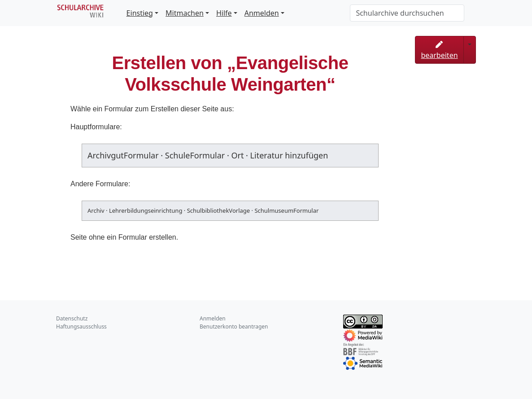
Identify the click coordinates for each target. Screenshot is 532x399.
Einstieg (140, 13)
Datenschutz (72, 318)
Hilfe (224, 13)
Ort (237, 155)
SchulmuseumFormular (286, 210)
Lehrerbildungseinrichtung (146, 210)
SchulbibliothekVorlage (218, 210)
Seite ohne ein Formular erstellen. (124, 237)
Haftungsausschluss (81, 327)
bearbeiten (439, 50)
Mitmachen (185, 13)
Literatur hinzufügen (289, 155)
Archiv (96, 210)
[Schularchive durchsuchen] (407, 13)
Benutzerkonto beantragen (234, 327)
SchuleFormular (195, 155)
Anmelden (262, 13)
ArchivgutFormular (123, 155)
